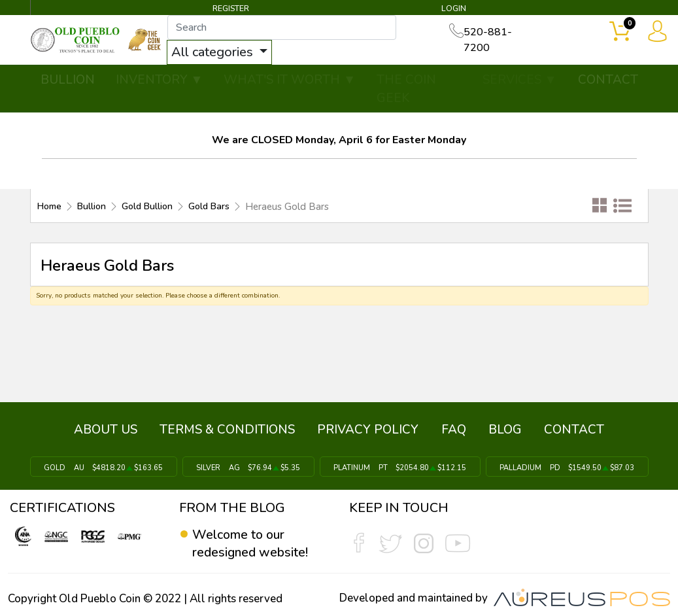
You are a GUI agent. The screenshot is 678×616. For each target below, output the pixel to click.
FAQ (453, 428)
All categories (222, 52)
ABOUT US (110, 428)
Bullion (96, 207)
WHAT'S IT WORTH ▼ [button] (290, 80)
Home (51, 207)
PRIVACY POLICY (369, 428)
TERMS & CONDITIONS (230, 428)
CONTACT (608, 80)
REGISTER (231, 9)
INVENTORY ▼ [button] (160, 80)
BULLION (68, 80)
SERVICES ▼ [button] (520, 80)
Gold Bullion (154, 207)
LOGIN (454, 9)
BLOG (503, 428)
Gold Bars (220, 207)
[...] (290, 27)
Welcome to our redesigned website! (251, 540)
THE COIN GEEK (406, 89)
